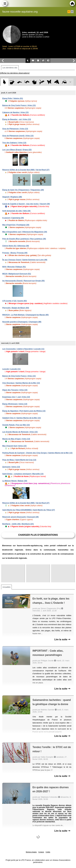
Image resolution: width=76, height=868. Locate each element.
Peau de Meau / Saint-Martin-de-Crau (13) (19, 460)
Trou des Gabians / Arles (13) (14, 143)
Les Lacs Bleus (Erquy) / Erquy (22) (17, 150)
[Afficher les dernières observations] (15, 73)
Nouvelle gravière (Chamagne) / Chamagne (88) (22, 322)
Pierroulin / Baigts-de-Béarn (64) (16, 308)
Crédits (48, 852)
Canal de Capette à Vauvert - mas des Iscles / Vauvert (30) (26, 204)
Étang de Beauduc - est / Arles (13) (17, 119)
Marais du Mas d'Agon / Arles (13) (16, 439)
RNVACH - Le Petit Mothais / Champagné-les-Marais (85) (25, 315)
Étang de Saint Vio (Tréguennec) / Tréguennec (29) (23, 190)
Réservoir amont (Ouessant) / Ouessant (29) (20, 517)
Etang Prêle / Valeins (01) (13, 98)
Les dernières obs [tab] (10, 68)
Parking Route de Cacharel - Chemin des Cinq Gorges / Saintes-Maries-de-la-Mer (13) (37, 453)
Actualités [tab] (6, 587)
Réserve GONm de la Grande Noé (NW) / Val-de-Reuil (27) (26, 170)
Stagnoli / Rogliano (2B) (12, 197)
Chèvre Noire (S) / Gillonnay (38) (16, 246)
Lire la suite (62, 639)
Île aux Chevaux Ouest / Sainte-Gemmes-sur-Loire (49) (25, 260)
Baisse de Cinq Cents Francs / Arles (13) (19, 105)
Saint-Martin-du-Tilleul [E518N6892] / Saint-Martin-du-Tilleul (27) (29, 510)
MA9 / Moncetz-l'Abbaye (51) (14, 267)
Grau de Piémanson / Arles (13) (15, 129)
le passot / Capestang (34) (13, 218)
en (72, 12)
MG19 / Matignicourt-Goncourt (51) (17, 274)
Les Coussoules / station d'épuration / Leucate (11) (23, 349)
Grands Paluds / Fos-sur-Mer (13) (16, 425)
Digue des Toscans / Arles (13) (15, 390)
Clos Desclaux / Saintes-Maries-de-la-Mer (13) (21, 383)
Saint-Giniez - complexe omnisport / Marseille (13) (23, 474)
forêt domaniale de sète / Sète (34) (16, 211)
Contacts (41, 852)
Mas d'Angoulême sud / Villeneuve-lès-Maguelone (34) (25, 232)
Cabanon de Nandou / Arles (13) (15, 112)
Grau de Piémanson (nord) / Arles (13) (18, 136)
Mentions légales (31, 852)
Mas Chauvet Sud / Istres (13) (14, 446)
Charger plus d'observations (38, 535)
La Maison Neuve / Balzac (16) (15, 481)
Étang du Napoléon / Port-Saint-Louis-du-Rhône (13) (24, 411)
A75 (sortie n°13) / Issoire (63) (15, 301)
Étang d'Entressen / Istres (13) (15, 404)
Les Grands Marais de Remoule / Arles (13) (20, 432)
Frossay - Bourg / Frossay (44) (15, 253)
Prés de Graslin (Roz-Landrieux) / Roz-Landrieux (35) (24, 239)
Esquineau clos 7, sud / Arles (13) (16, 397)
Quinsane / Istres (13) (11, 467)
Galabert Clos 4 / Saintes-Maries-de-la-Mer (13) (22, 418)
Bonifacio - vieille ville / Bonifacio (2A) (18, 524)
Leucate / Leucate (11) (11, 369)
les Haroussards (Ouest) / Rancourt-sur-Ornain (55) (23, 281)
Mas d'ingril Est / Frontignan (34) (16, 225)
